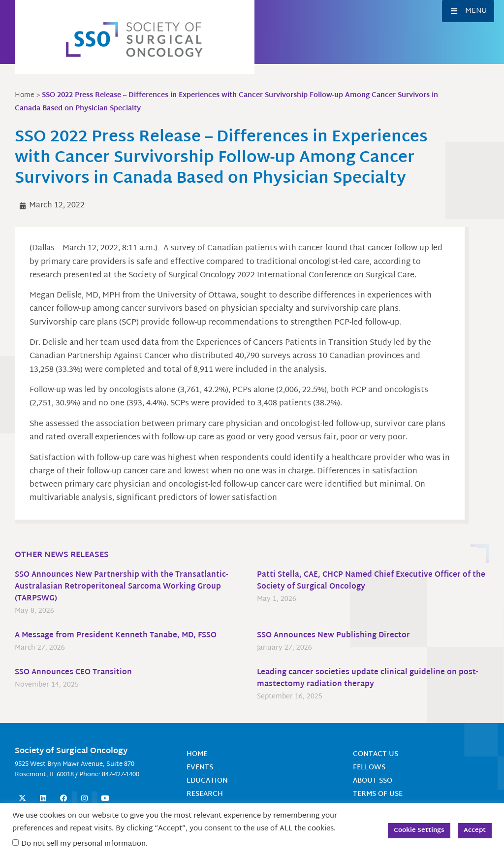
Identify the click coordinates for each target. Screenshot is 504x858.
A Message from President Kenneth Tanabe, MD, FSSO (119, 636)
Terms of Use (378, 794)
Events (200, 768)
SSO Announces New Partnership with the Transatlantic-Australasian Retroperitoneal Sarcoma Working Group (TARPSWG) (124, 587)
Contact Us (376, 754)
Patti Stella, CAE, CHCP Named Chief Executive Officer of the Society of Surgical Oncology (368, 581)
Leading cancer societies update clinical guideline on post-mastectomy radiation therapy (370, 678)
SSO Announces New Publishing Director (336, 636)
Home (197, 754)
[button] (468, 11)
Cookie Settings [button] (419, 830)
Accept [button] (475, 830)
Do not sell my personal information (83, 844)
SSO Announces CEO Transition (75, 673)
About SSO (373, 781)
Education (207, 781)
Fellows (369, 768)
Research (205, 794)
